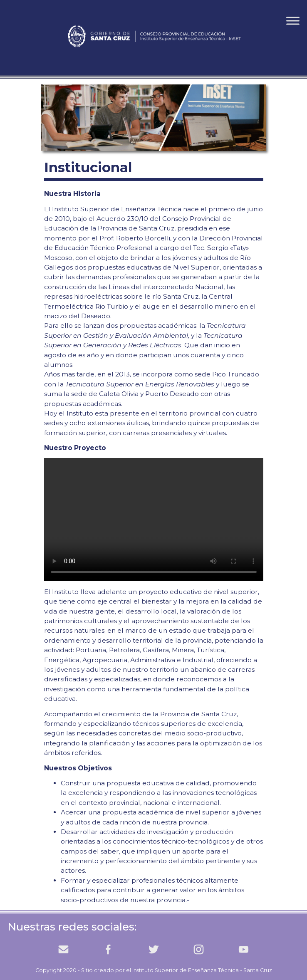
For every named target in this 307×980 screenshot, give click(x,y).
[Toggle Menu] (293, 21)
